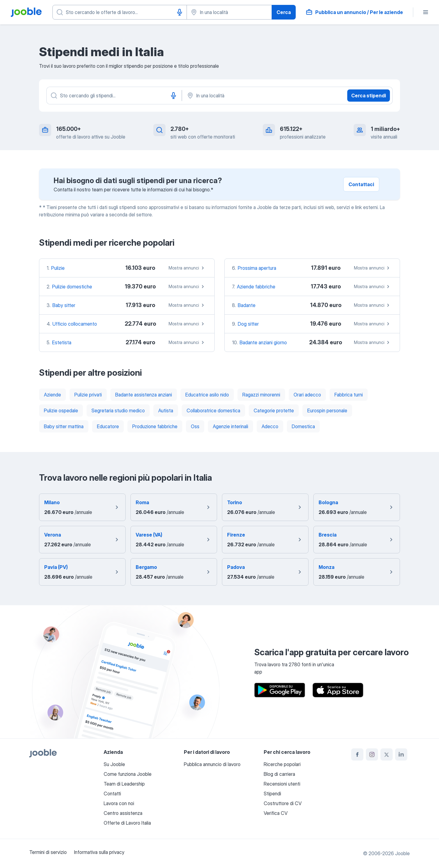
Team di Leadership (124, 784)
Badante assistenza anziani (144, 395)
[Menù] (426, 12)
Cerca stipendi (369, 96)
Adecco (270, 426)
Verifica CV (276, 813)
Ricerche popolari (282, 764)
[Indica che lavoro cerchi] (120, 12)
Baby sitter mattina (64, 426)
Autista (166, 410)
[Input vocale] (180, 12)
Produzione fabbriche (155, 426)
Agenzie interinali (230, 426)
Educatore (108, 426)
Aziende (52, 395)
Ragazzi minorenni (261, 395)
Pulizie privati (88, 395)
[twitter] (387, 754)
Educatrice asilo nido (207, 395)
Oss (195, 426)
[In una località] (250, 96)
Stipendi (272, 794)
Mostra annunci (187, 268)
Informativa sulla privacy (99, 852)
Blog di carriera (279, 774)
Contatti (112, 794)
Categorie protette (274, 410)
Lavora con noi (119, 803)
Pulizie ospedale (61, 410)
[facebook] (357, 754)
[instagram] (372, 754)
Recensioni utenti (282, 784)
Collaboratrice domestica (213, 410)
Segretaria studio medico (118, 410)
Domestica (303, 426)
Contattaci (361, 184)
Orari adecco (307, 395)
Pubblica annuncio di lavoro (212, 764)
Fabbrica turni (349, 395)
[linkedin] (401, 754)
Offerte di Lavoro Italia (127, 823)
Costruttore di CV (283, 803)
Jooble (402, 853)
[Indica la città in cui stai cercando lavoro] (229, 12)
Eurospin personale (327, 410)
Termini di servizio (48, 852)
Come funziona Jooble (128, 774)
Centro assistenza (123, 813)
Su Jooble (114, 764)
